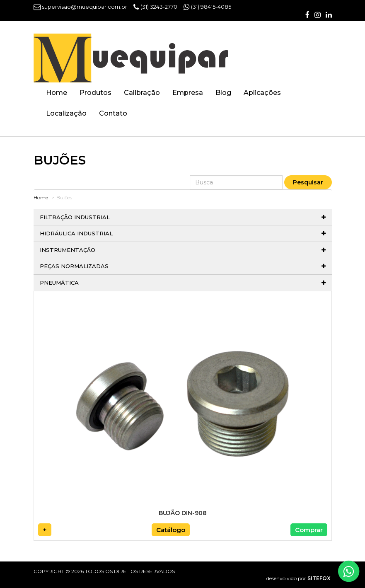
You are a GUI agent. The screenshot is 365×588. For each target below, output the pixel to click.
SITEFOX (319, 578)
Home (57, 93)
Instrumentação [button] (183, 250)
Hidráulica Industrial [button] (183, 233)
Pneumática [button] (183, 283)
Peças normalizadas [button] (183, 266)
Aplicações (262, 93)
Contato (113, 113)
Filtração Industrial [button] (183, 217)
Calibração (142, 93)
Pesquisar (308, 182)
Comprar (309, 530)
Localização (66, 113)
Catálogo (171, 530)
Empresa (188, 93)
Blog (223, 93)
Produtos (95, 93)
